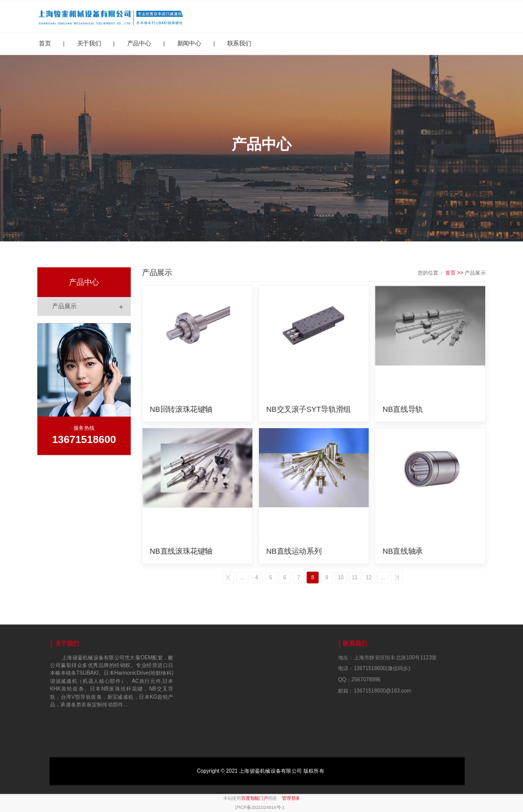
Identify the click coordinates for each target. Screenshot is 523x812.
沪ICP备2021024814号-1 (260, 807)
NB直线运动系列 (294, 551)
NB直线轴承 (403, 551)
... (242, 578)
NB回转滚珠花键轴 (181, 409)
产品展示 (91, 306)
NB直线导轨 (403, 409)
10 (341, 578)
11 (355, 578)
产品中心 (139, 43)
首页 (45, 43)
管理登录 (291, 798)
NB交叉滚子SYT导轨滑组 (308, 409)
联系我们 (239, 43)
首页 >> (455, 273)
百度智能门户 (255, 798)
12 (370, 578)
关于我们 (89, 43)
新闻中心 (189, 43)
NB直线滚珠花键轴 (181, 551)
